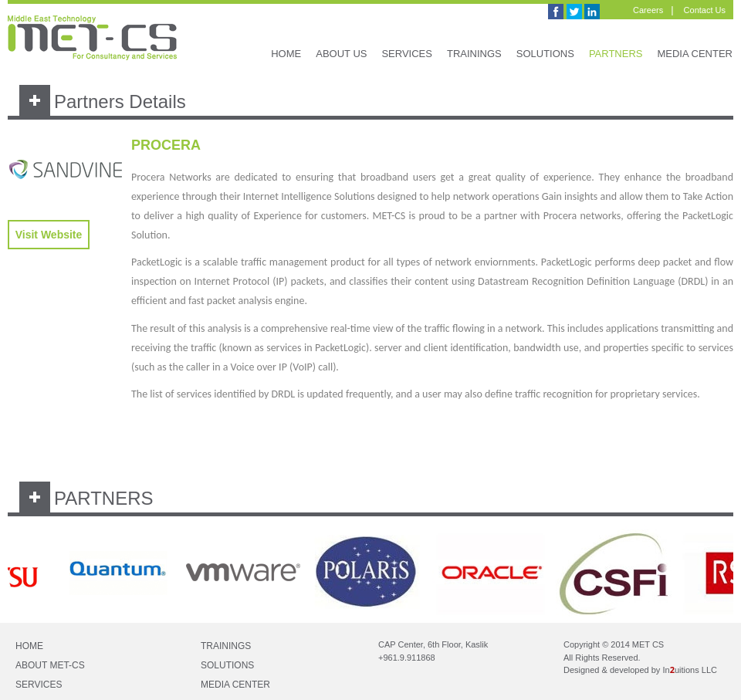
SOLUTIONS (545, 54)
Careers (648, 10)
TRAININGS (474, 54)
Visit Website (49, 235)
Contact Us (705, 10)
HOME (286, 54)
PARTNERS (616, 54)
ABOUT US (341, 54)
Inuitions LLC (690, 670)
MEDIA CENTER (695, 54)
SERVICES (407, 54)
